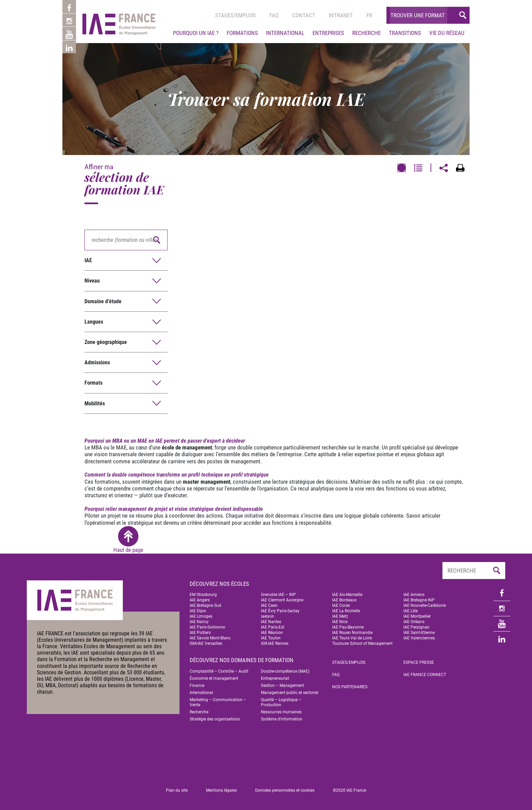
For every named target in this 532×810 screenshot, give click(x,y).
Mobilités (95, 403)
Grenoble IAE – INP (278, 595)
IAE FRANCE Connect (425, 675)
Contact (304, 15)
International (285, 33)
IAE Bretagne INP (419, 600)
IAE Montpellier (417, 616)
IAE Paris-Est (273, 627)
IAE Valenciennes (419, 638)
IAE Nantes (271, 622)
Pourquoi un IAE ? (196, 33)
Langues (94, 322)
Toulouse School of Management (362, 643)
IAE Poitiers (200, 633)
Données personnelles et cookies (285, 790)
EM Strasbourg (203, 595)
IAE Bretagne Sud (205, 605)
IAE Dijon (198, 611)
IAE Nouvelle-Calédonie (425, 605)
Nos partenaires (350, 687)
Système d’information (282, 719)
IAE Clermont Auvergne (282, 600)
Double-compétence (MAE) (285, 671)
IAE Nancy (199, 622)
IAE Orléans (414, 622)
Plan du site (177, 790)
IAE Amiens (414, 595)
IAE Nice (340, 622)
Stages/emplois (235, 15)
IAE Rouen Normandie (352, 633)
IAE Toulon (271, 638)
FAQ (336, 675)
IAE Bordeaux (344, 600)
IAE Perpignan (416, 627)
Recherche (366, 33)
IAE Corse (341, 605)
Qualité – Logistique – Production (281, 702)
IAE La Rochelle (346, 611)
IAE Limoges (201, 616)
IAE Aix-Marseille (347, 595)
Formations (242, 33)
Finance (197, 686)
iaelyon (268, 616)
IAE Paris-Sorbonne (207, 627)
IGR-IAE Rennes (275, 643)
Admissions (97, 362)
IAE (88, 260)
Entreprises (328, 33)
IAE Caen (269, 605)
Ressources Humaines (281, 712)
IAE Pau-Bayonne (348, 627)
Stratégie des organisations (215, 719)
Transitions (405, 33)
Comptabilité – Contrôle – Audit (219, 671)
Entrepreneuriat (275, 678)
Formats (93, 383)
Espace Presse (419, 662)
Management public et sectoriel (290, 693)
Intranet (341, 15)
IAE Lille (411, 611)
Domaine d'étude (103, 301)
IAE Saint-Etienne (419, 633)
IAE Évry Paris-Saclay (280, 611)
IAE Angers (200, 600)
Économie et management (214, 678)
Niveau (92, 281)
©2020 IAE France (349, 790)
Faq (274, 15)
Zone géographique (106, 342)
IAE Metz (340, 616)
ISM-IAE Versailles (206, 643)
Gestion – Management (282, 686)
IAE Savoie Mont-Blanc (210, 638)
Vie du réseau (447, 33)
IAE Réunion (272, 633)
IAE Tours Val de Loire (352, 638)
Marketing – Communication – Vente (218, 702)
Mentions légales (221, 790)
